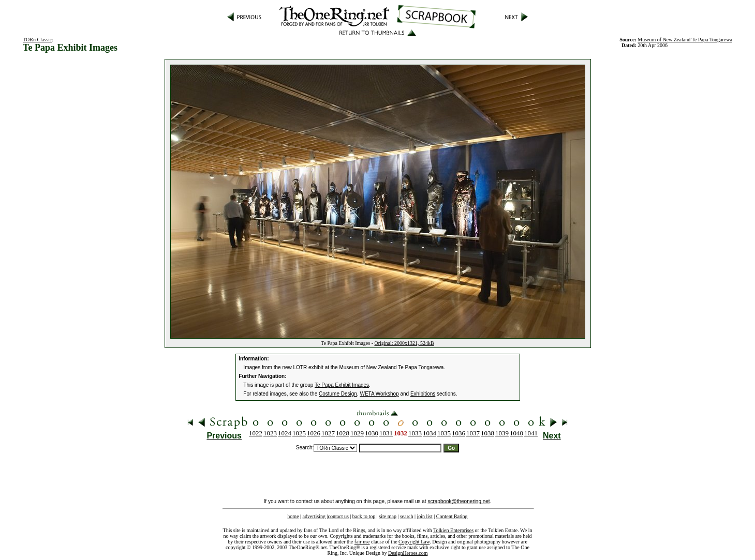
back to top (364, 516)
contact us (338, 516)
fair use (362, 542)
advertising (314, 516)
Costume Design (338, 394)
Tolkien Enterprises (453, 530)
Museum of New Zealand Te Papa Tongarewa (685, 40)
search (407, 516)
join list (424, 516)
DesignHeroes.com (408, 553)
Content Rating (452, 516)
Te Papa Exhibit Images (342, 385)
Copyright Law (414, 542)
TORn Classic (37, 40)
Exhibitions (423, 394)
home (293, 516)
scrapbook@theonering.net (458, 501)
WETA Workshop (379, 394)
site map (388, 516)
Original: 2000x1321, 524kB (404, 343)
